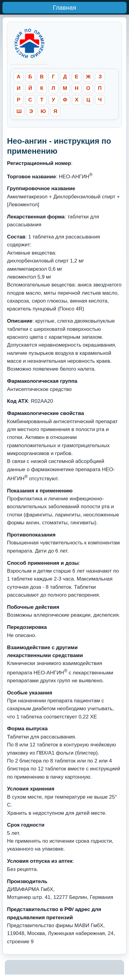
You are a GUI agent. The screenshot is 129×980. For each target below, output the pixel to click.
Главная (64, 8)
